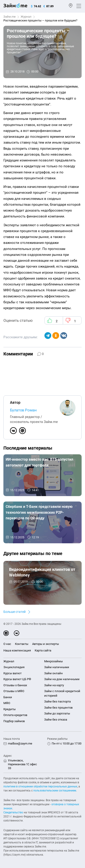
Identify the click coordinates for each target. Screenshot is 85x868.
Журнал (26, 17)
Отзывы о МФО (14, 691)
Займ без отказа (56, 720)
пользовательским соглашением (55, 791)
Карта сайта (43, 650)
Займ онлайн (53, 673)
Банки (8, 697)
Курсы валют (12, 673)
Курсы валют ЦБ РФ (17, 679)
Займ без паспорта (57, 701)
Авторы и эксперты (46, 644)
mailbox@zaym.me (20, 743)
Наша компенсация (17, 650)
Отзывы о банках (15, 685)
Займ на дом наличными (62, 679)
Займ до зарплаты (57, 713)
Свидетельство (13, 812)
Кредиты (10, 709)
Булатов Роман (23, 410)
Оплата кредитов (15, 715)
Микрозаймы (53, 661)
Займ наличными (57, 667)
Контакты (22, 644)
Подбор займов (14, 721)
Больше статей (15, 612)
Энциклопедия (14, 667)
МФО (7, 703)
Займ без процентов (58, 708)
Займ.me (10, 17)
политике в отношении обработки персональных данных (40, 786)
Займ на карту (54, 685)
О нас (7, 644)
